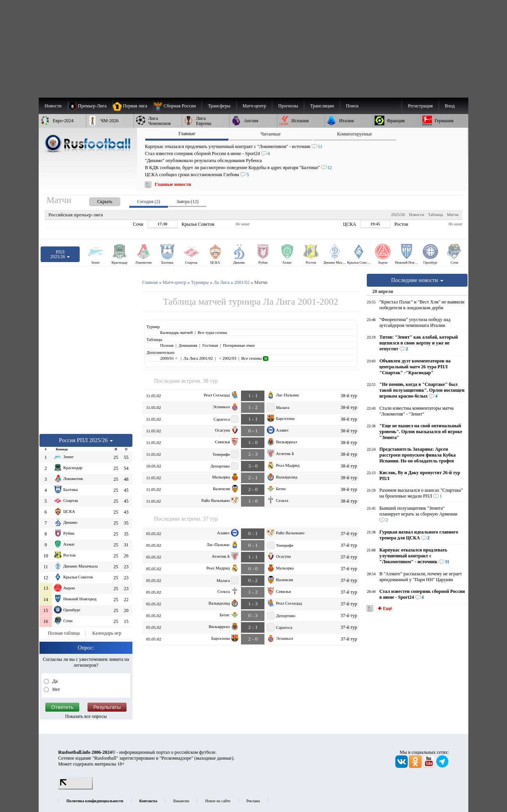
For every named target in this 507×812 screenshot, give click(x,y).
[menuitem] (178, 106)
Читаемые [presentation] (270, 134)
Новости (417, 214)
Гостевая (210, 345)
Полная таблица (64, 633)
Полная (167, 345)
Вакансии (181, 801)
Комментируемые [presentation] (355, 134)
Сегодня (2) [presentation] (149, 202)
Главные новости (173, 184)
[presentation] (97, 200)
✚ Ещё (384, 609)
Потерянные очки (239, 345)
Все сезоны (255, 358)
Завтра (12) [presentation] (187, 202)
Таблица (436, 214)
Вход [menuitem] (450, 106)
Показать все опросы (86, 716)
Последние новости (417, 280)
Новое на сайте (218, 801)
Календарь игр (107, 633)
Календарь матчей (176, 332)
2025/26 (398, 214)
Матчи (453, 214)
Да (54, 681)
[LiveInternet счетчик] (75, 788)
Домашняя (188, 345)
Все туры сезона (212, 332)
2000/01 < (169, 358)
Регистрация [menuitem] (420, 106)
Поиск (352, 106)
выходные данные (214, 758)
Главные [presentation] (187, 134)
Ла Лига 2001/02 (198, 358)
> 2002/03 (227, 358)
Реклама (253, 801)
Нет (55, 689)
